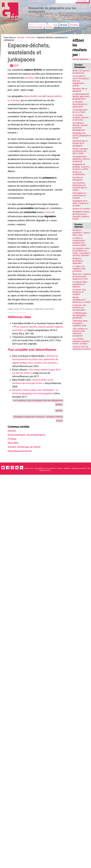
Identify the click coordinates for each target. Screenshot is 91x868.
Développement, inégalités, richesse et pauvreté (81, 159)
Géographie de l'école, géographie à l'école (81, 135)
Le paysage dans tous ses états (80, 111)
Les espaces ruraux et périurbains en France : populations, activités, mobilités (81, 252)
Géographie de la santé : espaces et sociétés (81, 203)
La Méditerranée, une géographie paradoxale (80, 315)
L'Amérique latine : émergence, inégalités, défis (80, 323)
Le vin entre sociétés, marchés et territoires (81, 117)
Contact (60, 494)
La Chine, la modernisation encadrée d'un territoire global (79, 242)
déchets (47, 81)
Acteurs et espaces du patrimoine (81, 72)
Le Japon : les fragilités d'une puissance (79, 269)
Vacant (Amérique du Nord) (26, 472)
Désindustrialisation (21, 476)
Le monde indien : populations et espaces (80, 284)
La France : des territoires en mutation (79, 292)
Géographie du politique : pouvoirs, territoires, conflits (81, 167)
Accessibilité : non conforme (45, 494)
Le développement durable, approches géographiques (81, 96)
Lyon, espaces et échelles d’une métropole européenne (80, 332)
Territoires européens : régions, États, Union (81, 233)
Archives (67, 494)
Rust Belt (14, 467)
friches (12, 229)
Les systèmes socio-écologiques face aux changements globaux (81, 81)
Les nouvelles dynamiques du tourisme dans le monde (80, 186)
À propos (49, 27)
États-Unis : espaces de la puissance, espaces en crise (82, 276)
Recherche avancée (79, 494)
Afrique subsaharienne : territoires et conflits (81, 300)
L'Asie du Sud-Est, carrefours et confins (82, 348)
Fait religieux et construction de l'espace (79, 195)
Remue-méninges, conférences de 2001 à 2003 (80, 151)
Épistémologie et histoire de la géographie (80, 143)
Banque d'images (36, 27)
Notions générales (81, 59)
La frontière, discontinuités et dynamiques (80, 104)
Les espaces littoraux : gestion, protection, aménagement (80, 126)
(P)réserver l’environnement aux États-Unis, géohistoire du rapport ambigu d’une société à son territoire (36, 381)
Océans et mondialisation (79, 173)
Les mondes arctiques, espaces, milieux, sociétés (81, 341)
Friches (13, 463)
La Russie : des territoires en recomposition (79, 308)
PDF (17, 68)
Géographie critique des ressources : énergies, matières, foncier (81, 215)
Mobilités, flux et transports (80, 90)
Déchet (13, 454)
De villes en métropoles (78, 179)
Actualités (74, 25)
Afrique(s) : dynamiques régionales (78, 261)
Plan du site (29, 494)
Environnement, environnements (30, 459)
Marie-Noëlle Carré (34, 101)
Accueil (23, 38)
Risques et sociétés (81, 209)
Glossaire (64, 25)
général (58, 433)
